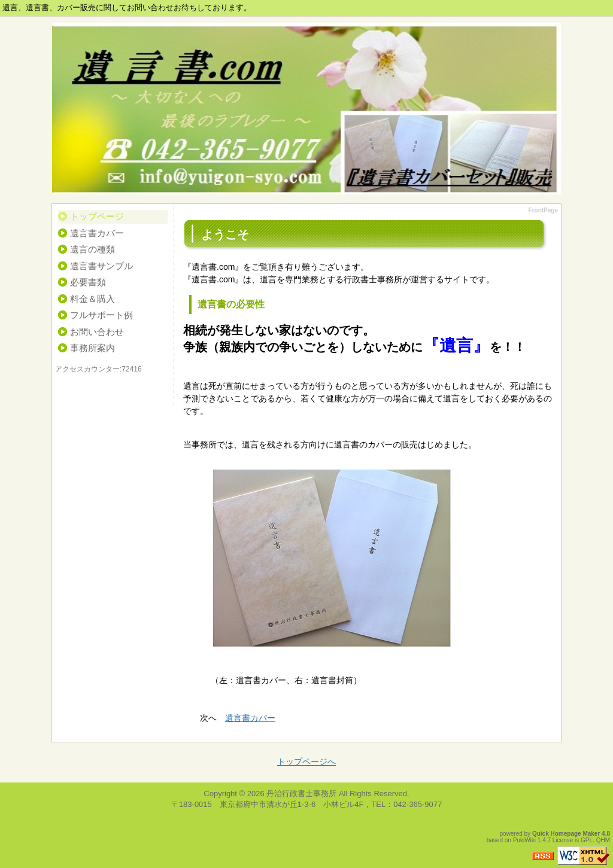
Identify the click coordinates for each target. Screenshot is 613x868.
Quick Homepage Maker (566, 834)
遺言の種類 (92, 249)
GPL (587, 840)
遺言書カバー (97, 233)
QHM (603, 840)
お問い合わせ (97, 332)
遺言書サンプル (101, 266)
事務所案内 (92, 348)
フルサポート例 (101, 315)
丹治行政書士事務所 (301, 794)
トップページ (97, 216)
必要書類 (88, 282)
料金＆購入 (92, 299)
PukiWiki (524, 840)
